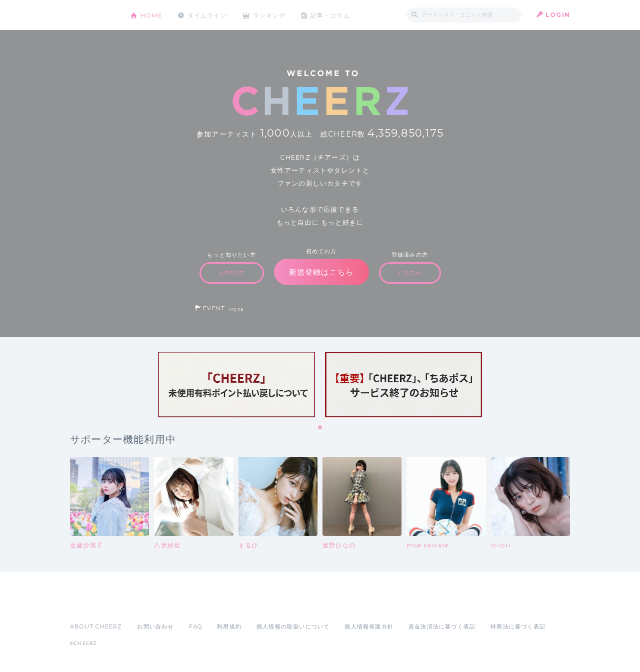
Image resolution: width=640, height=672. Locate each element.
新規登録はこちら (321, 272)
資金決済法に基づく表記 (442, 626)
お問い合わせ (155, 626)
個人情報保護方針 (369, 626)
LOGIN (558, 15)
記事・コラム (331, 15)
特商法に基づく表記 (518, 626)
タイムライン (207, 15)
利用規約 (229, 626)
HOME (151, 15)
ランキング (270, 15)
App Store (93, 604)
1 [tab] (320, 428)
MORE (236, 309)
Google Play (146, 604)
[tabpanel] (236, 385)
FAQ (196, 626)
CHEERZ (93, 15)
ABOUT (232, 273)
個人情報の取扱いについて (293, 626)
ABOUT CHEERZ (96, 626)
